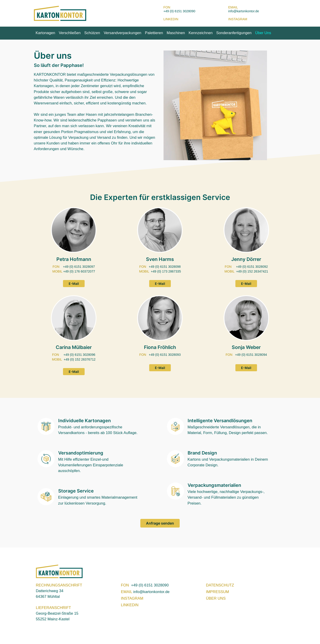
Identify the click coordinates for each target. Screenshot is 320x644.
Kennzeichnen (200, 33)
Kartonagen (45, 33)
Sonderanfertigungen (234, 33)
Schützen (92, 33)
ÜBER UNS (216, 598)
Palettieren (154, 33)
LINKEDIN (130, 605)
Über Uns (263, 33)
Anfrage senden (160, 523)
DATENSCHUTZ (220, 585)
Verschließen (70, 33)
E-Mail (74, 284)
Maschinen (176, 33)
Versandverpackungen (122, 33)
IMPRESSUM (218, 592)
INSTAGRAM (132, 598)
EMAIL (127, 592)
